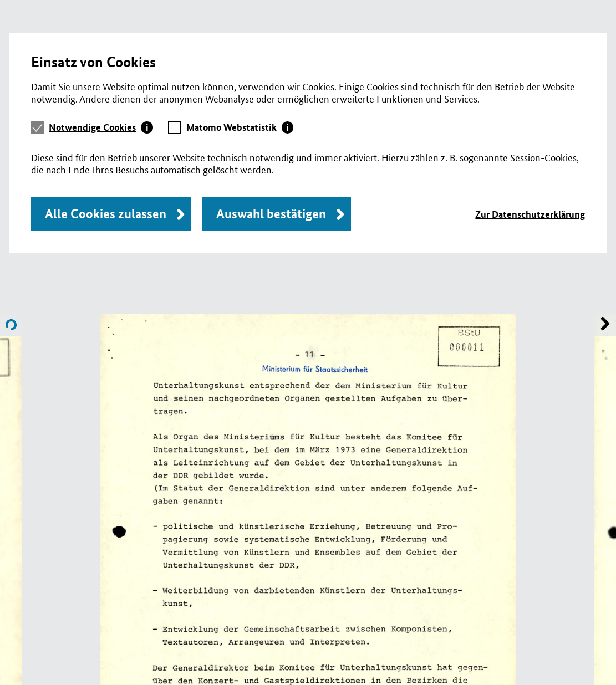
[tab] (101, 127)
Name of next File (11, 325)
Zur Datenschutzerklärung (530, 214)
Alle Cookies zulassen (106, 214)
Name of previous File (605, 325)
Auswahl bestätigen (271, 214)
